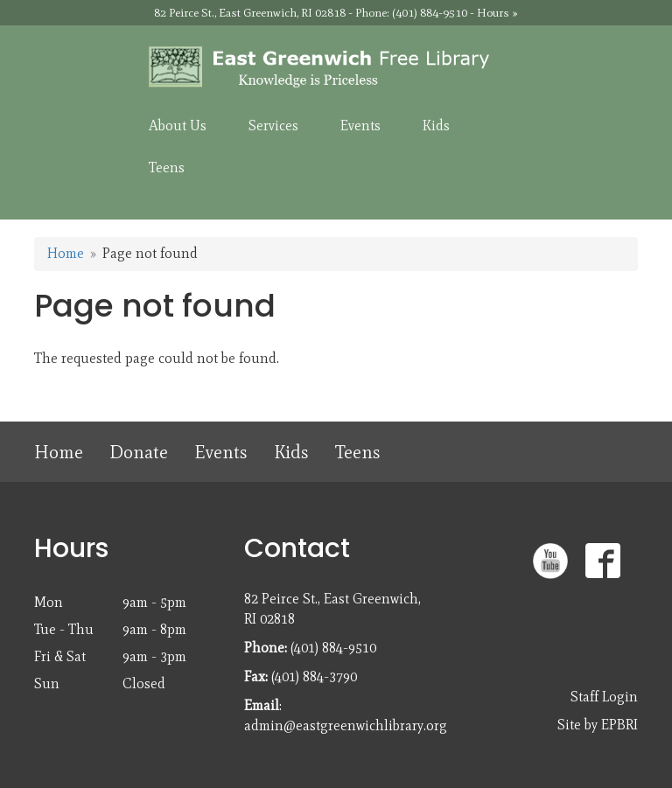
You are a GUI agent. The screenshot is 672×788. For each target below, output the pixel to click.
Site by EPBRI (598, 725)
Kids (291, 452)
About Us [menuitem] (178, 126)
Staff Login (604, 697)
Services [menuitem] (273, 126)
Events (221, 452)
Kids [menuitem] (436, 126)
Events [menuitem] (360, 126)
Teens (358, 452)
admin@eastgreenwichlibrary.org (346, 725)
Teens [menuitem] (167, 167)
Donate (139, 452)
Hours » (497, 13)
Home (66, 253)
